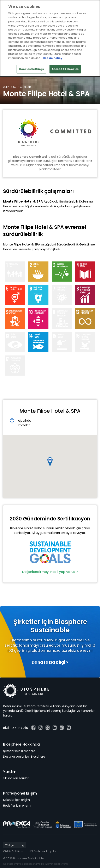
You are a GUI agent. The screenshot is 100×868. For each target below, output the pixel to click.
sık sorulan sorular (16, 778)
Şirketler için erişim (16, 800)
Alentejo (10, 87)
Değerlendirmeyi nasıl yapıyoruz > (50, 572)
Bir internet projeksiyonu (54, 864)
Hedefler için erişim (17, 806)
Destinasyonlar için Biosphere (24, 757)
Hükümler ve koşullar (43, 851)
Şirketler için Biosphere (19, 751)
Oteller (25, 87)
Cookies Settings (31, 69)
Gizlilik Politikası (13, 851)
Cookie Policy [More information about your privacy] (52, 58)
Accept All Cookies (65, 69)
